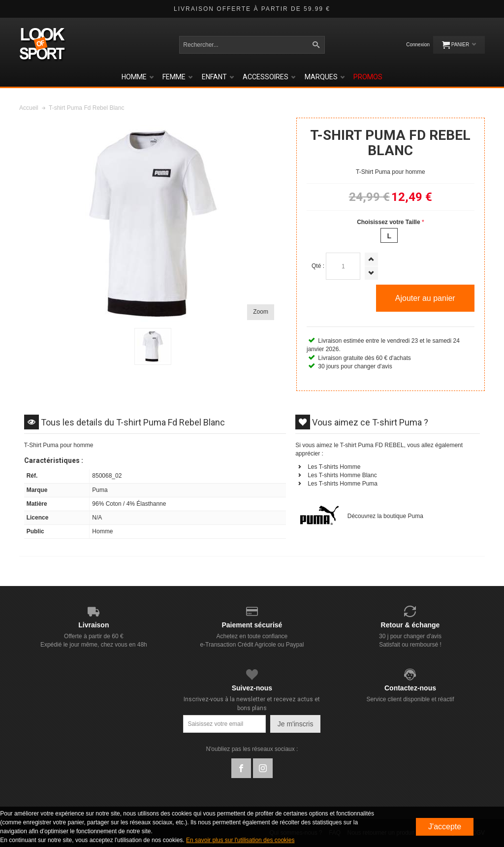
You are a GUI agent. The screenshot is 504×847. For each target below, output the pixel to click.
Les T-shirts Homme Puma (343, 484)
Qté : (318, 266)
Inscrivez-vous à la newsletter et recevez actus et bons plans (252, 703)
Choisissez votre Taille (389, 222)
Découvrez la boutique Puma (385, 516)
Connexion (418, 45)
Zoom (261, 312)
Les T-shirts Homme (334, 467)
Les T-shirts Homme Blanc (342, 475)
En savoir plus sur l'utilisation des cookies (240, 840)
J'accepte (445, 827)
